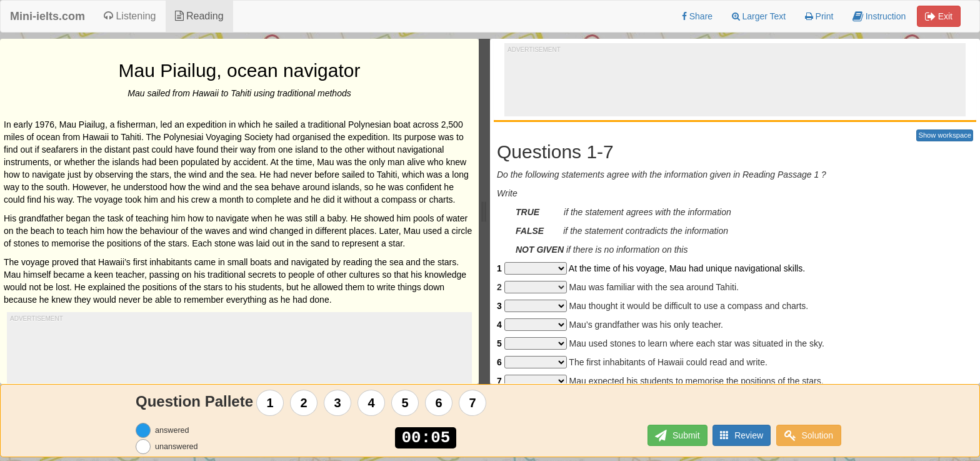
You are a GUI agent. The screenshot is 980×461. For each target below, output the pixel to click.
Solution (809, 436)
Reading (199, 16)
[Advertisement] (735, 82)
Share (697, 16)
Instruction (879, 16)
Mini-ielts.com (47, 16)
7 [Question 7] (473, 403)
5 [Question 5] (405, 403)
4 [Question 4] (372, 403)
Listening (130, 16)
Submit (675, 436)
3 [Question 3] (338, 403)
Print (819, 16)
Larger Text (759, 16)
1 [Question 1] (270, 403)
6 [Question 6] (439, 403)
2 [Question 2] (304, 403)
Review (741, 435)
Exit (939, 16)
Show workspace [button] (945, 135)
